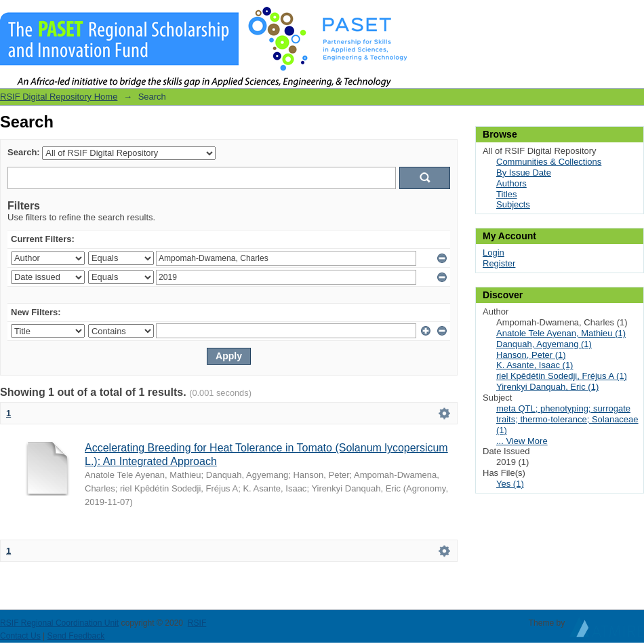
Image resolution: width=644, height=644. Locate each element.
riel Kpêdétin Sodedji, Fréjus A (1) (562, 376)
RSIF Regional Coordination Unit (59, 623)
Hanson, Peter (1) (531, 355)
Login (633, 17)
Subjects (513, 204)
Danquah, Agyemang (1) (544, 344)
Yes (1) (510, 484)
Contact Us (20, 636)
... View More (522, 441)
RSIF (197, 623)
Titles (507, 194)
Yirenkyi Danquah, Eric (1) (547, 387)
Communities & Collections (549, 162)
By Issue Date (524, 173)
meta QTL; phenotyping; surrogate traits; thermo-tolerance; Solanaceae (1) (567, 419)
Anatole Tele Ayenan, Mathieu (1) (561, 333)
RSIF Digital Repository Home (59, 97)
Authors (511, 183)
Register (499, 263)
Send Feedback (76, 636)
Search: (24, 152)
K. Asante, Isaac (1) (535, 365)
